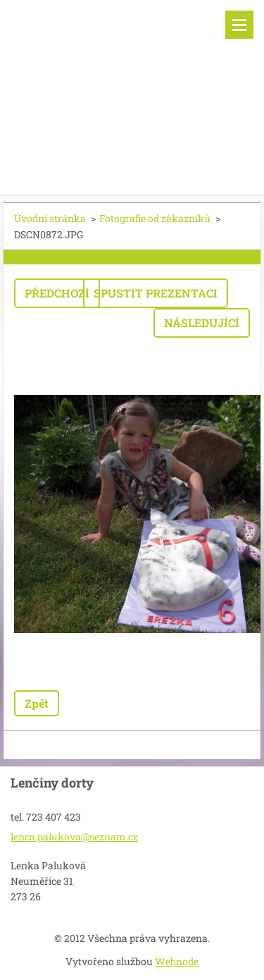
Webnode (177, 961)
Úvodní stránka (50, 218)
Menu (239, 25)
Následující (202, 323)
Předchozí (57, 293)
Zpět (37, 703)
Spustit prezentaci (156, 293)
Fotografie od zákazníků (155, 218)
